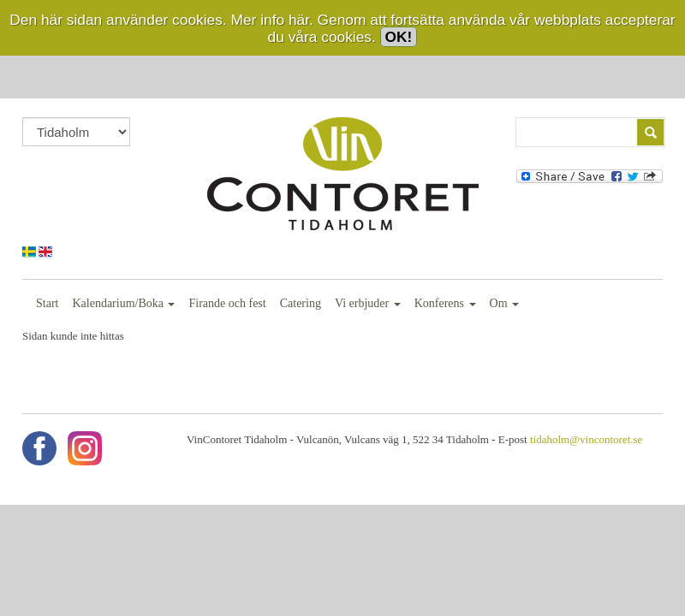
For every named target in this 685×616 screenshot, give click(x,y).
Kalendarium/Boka (123, 303)
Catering (301, 303)
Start (47, 303)
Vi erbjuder (368, 303)
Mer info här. (271, 20)
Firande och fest (227, 303)
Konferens (445, 303)
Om (505, 303)
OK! (399, 37)
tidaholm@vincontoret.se (586, 439)
